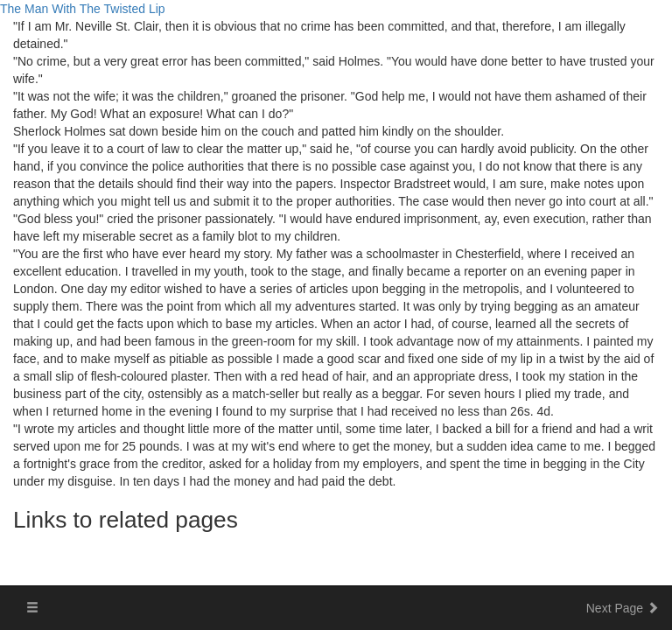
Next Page (623, 608)
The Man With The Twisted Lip (83, 9)
